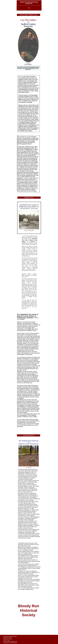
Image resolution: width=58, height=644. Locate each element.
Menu (29, 8)
